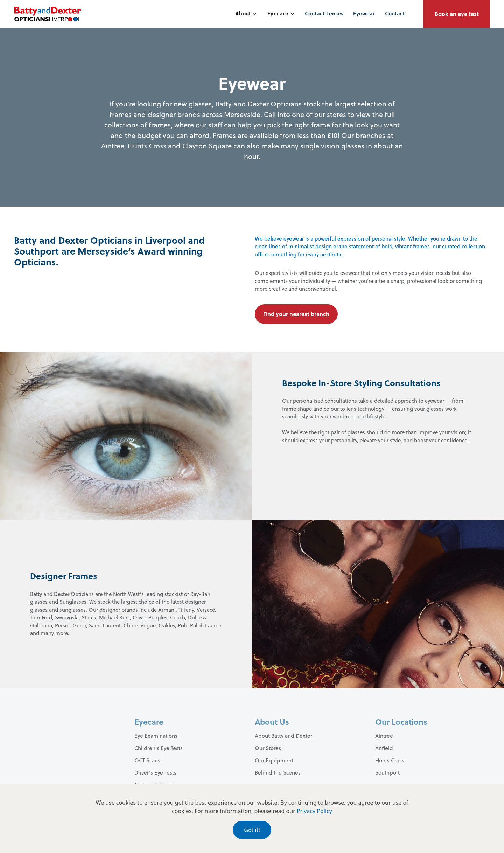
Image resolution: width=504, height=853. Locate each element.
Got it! (252, 830)
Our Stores (268, 748)
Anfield (384, 748)
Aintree (384, 736)
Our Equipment (274, 760)
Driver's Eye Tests (155, 772)
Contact (395, 13)
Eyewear (364, 13)
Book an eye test (457, 14)
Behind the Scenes (278, 772)
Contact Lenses (324, 13)
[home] (48, 14)
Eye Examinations (156, 736)
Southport (387, 772)
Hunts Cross (390, 760)
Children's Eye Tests (159, 748)
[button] (246, 13)
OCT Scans (147, 760)
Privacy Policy (314, 811)
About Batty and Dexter (283, 736)
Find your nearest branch (296, 314)
